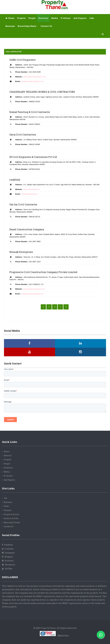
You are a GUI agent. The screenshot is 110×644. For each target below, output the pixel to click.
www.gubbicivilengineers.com (35, 77)
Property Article (11, 514)
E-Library (8, 476)
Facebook (7, 545)
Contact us (8, 526)
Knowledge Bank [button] (28, 26)
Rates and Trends (12, 522)
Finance (8, 510)
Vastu (6, 506)
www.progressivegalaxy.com (34, 289)
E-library (66, 18)
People (32, 18)
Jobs (92, 18)
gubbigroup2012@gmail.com (32, 81)
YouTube (7, 569)
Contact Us (46, 26)
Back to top (64, 635)
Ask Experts (80, 18)
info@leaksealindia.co (30, 194)
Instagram (8, 553)
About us (8, 455)
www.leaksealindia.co (32, 189)
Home (10, 18)
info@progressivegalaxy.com (32, 294)
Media (55, 18)
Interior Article (11, 518)
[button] (103, 34)
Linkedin (8, 549)
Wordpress (9, 565)
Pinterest (8, 561)
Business (10, 26)
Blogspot (7, 557)
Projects (21, 18)
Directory (43, 18)
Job (5, 498)
